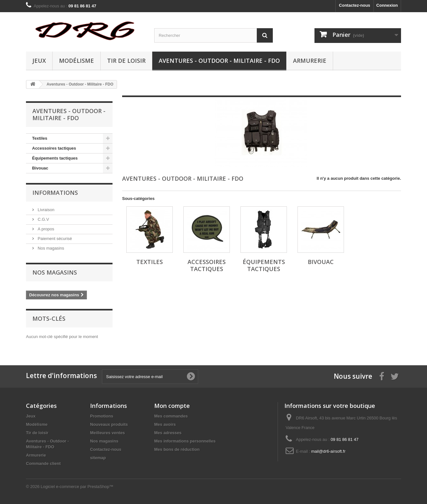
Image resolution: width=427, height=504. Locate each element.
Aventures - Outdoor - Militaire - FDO (219, 61)
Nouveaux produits (109, 424)
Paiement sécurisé (54, 239)
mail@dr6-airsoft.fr (328, 451)
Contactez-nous (355, 5)
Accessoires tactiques (54, 148)
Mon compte (172, 406)
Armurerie (310, 61)
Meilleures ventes (107, 433)
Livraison (46, 210)
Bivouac (40, 168)
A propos (45, 229)
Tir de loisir (126, 61)
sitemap (98, 458)
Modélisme (76, 61)
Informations (55, 193)
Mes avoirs (165, 424)
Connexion (387, 5)
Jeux (39, 61)
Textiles (40, 138)
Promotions (102, 416)
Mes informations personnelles (185, 441)
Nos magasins (50, 248)
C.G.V (43, 219)
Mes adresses (168, 433)
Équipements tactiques (55, 158)
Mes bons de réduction (177, 449)
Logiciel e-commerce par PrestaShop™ (77, 487)
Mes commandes (171, 416)
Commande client (43, 463)
